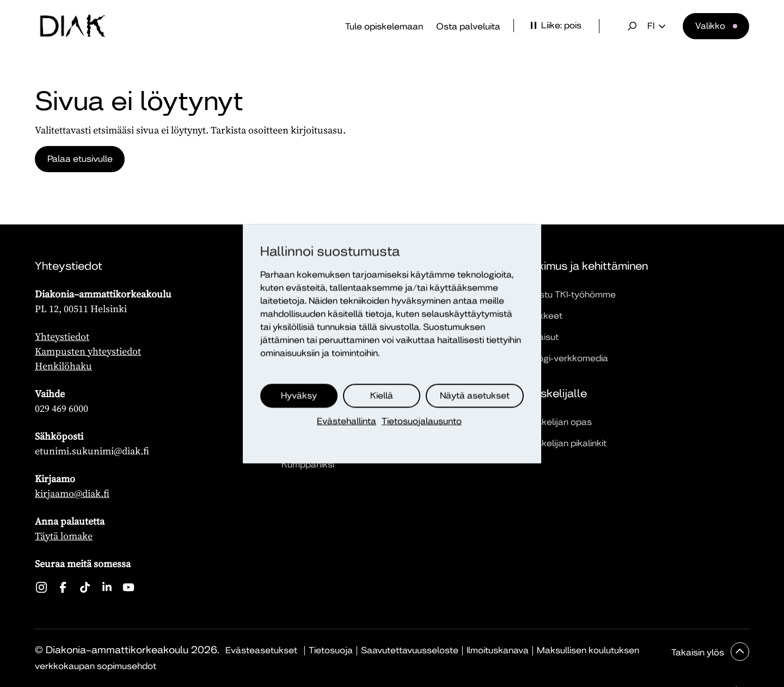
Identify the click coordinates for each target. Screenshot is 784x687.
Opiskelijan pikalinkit (564, 443)
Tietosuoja (331, 650)
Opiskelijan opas (557, 422)
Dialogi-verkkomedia (565, 358)
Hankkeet (542, 316)
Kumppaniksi (308, 464)
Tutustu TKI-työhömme (569, 294)
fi (656, 26)
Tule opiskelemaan (384, 26)
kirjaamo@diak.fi (72, 493)
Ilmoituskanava (498, 650)
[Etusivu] (72, 26)
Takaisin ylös (699, 652)
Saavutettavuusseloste (410, 650)
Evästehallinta (347, 421)
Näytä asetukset (475, 395)
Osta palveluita (468, 26)
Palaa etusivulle (81, 159)
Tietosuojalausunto (422, 421)
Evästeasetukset (261, 650)
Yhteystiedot (62, 336)
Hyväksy (299, 395)
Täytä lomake (64, 536)
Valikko (710, 26)
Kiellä (382, 395)
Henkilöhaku (63, 366)
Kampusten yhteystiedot (88, 351)
